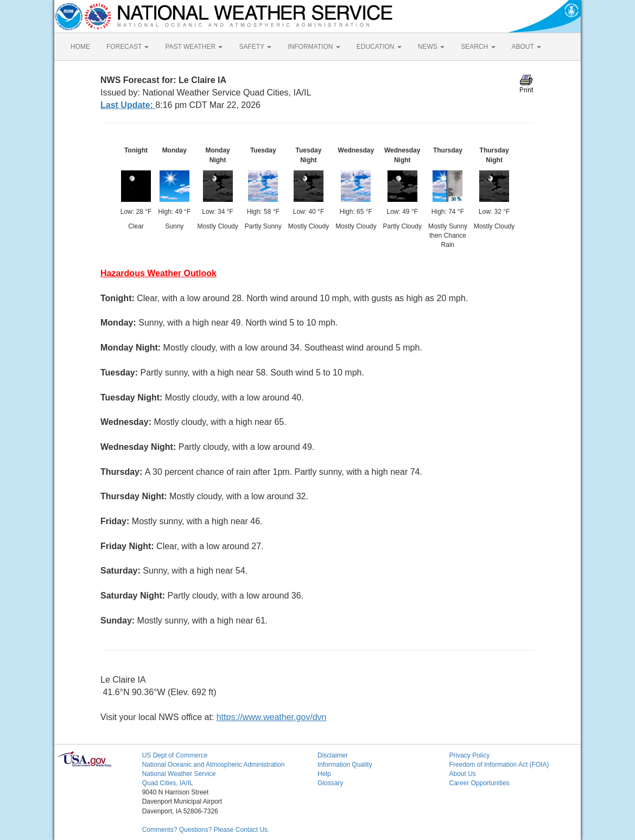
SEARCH (478, 47)
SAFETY (255, 47)
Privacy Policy (469, 755)
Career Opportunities (479, 783)
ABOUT (526, 47)
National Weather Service (179, 774)
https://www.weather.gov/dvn (272, 717)
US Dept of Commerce (175, 755)
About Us (462, 774)
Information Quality (345, 765)
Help (324, 774)
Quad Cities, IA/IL (168, 783)
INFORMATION (314, 47)
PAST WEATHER (194, 47)
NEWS (431, 47)
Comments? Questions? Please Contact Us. (206, 830)
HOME (80, 47)
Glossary (330, 783)
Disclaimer (333, 755)
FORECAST (128, 47)
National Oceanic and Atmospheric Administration (214, 765)
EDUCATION (379, 47)
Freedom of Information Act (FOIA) (499, 765)
